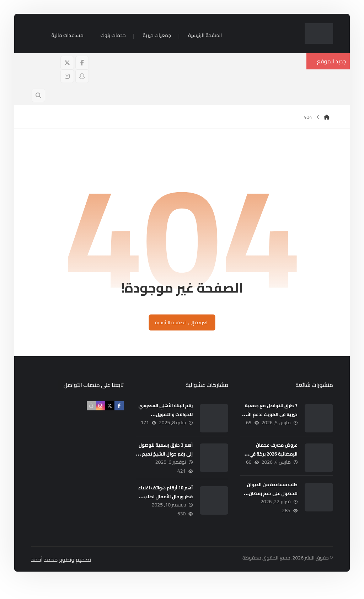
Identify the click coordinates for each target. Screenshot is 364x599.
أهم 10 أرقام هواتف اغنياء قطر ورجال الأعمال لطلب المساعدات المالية (165, 506)
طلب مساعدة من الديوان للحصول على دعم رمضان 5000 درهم (268, 499)
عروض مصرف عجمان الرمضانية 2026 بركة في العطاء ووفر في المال (270, 460)
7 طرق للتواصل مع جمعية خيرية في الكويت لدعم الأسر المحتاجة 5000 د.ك (268, 420)
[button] (81, 67)
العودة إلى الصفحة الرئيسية (182, 328)
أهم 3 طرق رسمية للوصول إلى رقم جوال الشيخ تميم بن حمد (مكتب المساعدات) (165, 463)
